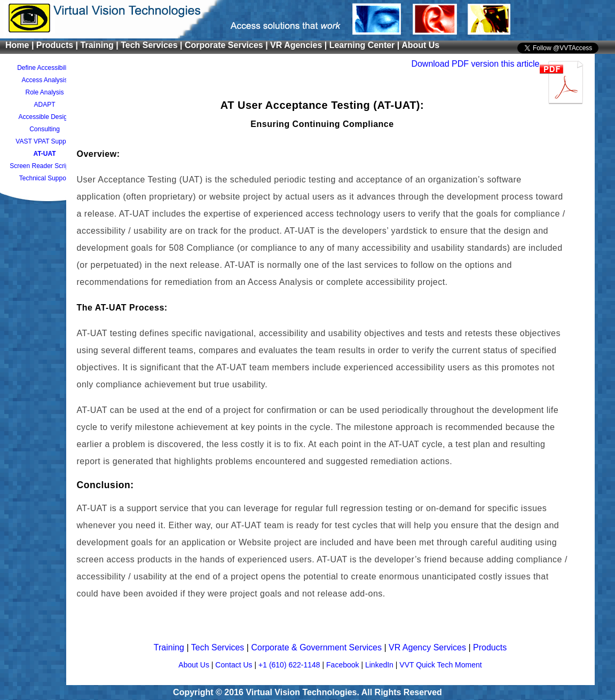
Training (170, 647)
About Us (420, 45)
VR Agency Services (428, 647)
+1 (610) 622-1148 (290, 665)
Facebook (344, 665)
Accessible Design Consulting (44, 123)
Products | (58, 45)
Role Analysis (44, 92)
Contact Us (235, 665)
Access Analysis (44, 80)
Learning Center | (365, 45)
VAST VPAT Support (44, 141)
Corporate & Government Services (317, 647)
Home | (21, 45)
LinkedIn (380, 665)
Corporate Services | (227, 45)
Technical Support (45, 178)
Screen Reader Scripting (45, 166)
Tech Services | (153, 45)
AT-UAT (44, 154)
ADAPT (44, 105)
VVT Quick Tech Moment (440, 665)
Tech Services (219, 647)
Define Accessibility (45, 68)
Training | (101, 45)
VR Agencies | (300, 45)
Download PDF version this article (475, 64)
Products (490, 647)
